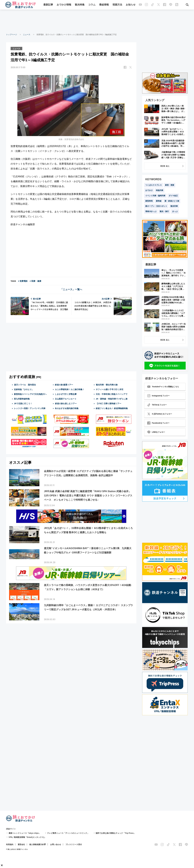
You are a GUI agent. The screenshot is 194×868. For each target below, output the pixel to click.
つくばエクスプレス (154, 185)
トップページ (12, 35)
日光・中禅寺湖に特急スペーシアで (112, 394)
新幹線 (159, 201)
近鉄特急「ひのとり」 (24, 389)
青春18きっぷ (151, 211)
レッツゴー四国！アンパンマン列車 (30, 408)
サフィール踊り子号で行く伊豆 (110, 389)
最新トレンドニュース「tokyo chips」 (25, 833)
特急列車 (160, 190)
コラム (92, 5)
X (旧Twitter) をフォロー (160, 414)
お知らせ (131, 5)
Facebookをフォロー (158, 423)
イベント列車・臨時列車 (155, 196)
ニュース (27, 35)
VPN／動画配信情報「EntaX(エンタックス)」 (27, 837)
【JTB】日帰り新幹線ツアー (109, 403)
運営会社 (21, 845)
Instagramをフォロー (158, 396)
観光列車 (174, 206)
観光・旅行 (164, 211)
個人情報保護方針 (37, 845)
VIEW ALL (165, 166)
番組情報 (104, 5)
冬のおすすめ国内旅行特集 (67, 408)
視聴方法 (117, 5)
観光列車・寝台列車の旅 (107, 385)
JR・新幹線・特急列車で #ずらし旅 (112, 399)
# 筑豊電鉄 (23, 281)
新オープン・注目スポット (156, 206)
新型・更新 (170, 185)
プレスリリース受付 (74, 845)
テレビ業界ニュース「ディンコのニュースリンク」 (68, 833)
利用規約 (10, 845)
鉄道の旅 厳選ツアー (64, 385)
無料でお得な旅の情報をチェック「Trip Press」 (115, 833)
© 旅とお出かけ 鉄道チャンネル (17, 849)
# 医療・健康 (35, 281)
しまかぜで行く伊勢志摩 (66, 394)
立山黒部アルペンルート (66, 399)
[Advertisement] (97, 21)
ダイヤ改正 (173, 196)
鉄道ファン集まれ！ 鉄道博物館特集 (112, 408)
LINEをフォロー (156, 432)
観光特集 (80, 5)
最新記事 (48, 5)
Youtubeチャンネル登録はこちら (163, 387)
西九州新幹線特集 (22, 399)
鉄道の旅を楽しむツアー (66, 403)
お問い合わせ (56, 845)
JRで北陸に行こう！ (23, 403)
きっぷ (175, 211)
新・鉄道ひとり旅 (172, 201)
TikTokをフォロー (157, 405)
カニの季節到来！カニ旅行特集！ (70, 389)
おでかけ (149, 190)
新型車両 (149, 201)
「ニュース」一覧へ (71, 289)
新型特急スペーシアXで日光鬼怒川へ (30, 394)
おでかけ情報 (64, 5)
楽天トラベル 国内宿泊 (25, 385)
